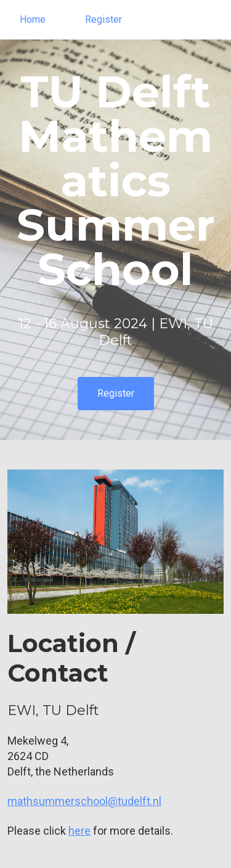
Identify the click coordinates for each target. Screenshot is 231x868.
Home (33, 19)
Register (103, 19)
